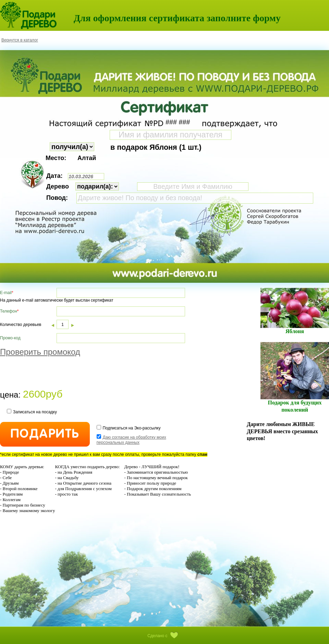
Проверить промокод (40, 352)
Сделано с (164, 636)
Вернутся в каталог (20, 40)
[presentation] (52, 374)
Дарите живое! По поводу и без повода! (195, 198)
